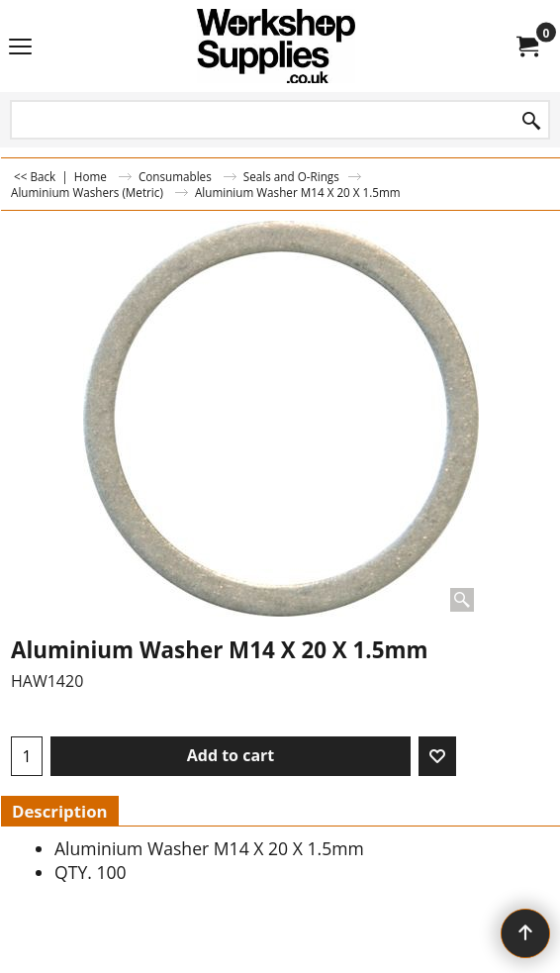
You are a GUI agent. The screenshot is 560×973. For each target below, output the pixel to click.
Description (60, 811)
